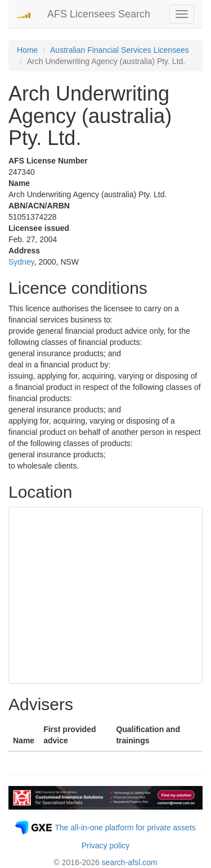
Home (27, 50)
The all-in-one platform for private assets (125, 828)
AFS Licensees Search (99, 14)
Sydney (21, 262)
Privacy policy (106, 846)
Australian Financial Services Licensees (120, 50)
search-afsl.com (130, 862)
